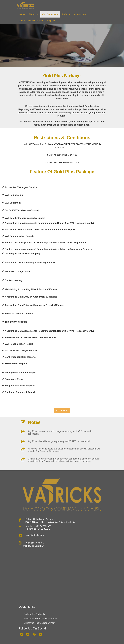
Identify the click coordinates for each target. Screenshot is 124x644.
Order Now (62, 411)
